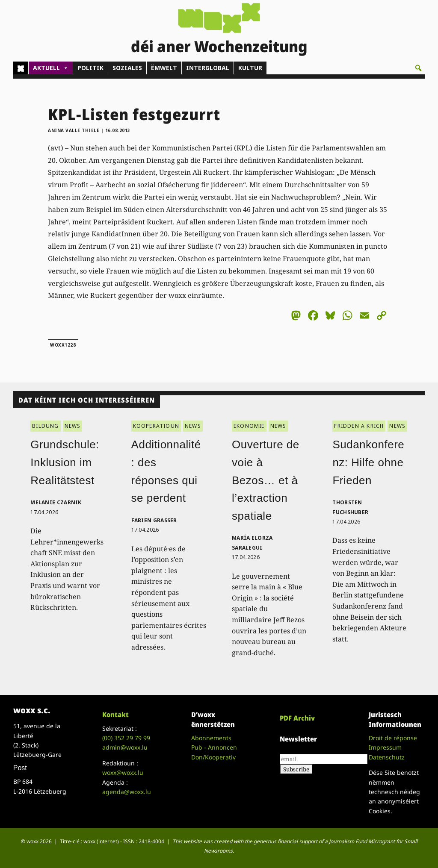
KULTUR (250, 68)
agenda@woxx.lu (127, 792)
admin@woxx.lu (125, 747)
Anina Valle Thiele (74, 130)
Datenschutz (387, 757)
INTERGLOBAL (208, 68)
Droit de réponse (393, 738)
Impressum (385, 747)
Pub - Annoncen (214, 747)
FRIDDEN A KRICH (359, 426)
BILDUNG (45, 426)
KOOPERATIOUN (156, 426)
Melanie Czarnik (56, 502)
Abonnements (211, 738)
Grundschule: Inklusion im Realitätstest (65, 462)
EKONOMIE (249, 426)
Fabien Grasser (154, 520)
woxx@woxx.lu (123, 772)
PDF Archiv (297, 718)
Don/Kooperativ (213, 757)
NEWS (73, 426)
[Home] (21, 68)
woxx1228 (63, 345)
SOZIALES (127, 68)
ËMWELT (164, 68)
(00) (126, 738)
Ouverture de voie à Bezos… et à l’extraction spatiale (266, 480)
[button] (418, 68)
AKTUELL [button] (51, 68)
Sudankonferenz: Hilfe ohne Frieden (368, 462)
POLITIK (90, 68)
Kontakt (115, 715)
